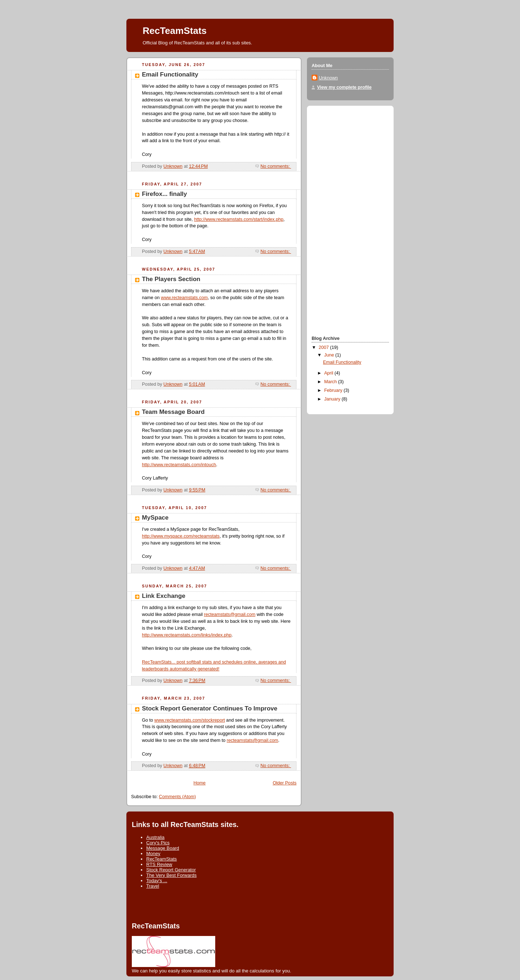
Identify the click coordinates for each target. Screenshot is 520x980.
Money (153, 854)
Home (200, 783)
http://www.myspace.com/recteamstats (181, 536)
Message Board (163, 848)
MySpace (155, 518)
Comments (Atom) (177, 797)
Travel (153, 886)
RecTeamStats (162, 859)
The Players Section (171, 279)
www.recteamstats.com (185, 298)
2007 (325, 347)
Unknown (328, 78)
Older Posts (285, 783)
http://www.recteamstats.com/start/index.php (239, 219)
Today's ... (157, 881)
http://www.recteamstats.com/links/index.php (187, 635)
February (334, 390)
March (331, 382)
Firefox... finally (164, 194)
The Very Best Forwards (171, 875)
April (330, 373)
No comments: (276, 166)
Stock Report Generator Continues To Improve (210, 708)
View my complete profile (344, 87)
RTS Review (159, 864)
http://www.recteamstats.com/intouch (179, 465)
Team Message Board (173, 412)
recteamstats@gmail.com (230, 614)
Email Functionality (170, 75)
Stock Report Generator (171, 870)
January (333, 399)
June (330, 355)
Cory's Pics (158, 843)
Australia (155, 837)
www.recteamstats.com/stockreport (190, 720)
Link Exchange (164, 596)
